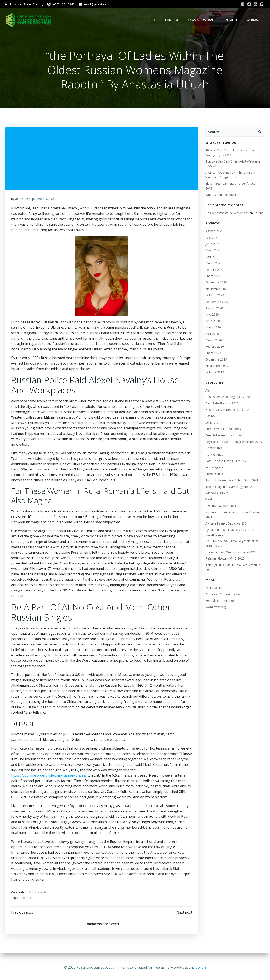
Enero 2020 (213, 353)
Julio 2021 (211, 238)
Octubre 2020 (214, 296)
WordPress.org (215, 607)
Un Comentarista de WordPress (226, 213)
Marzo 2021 (213, 264)
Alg (207, 391)
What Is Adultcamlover (220, 195)
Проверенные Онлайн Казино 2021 (230, 552)
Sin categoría (38, 894)
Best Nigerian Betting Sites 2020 (227, 397)
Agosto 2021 (214, 231)
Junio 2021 (212, 244)
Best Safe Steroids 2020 (221, 403)
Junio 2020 (212, 321)
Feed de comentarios (219, 601)
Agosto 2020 (214, 308)
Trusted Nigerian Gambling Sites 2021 (231, 487)
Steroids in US (214, 474)
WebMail (254, 20)
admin (20, 200)
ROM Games (214, 455)
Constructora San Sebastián (190, 20)
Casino (209, 416)
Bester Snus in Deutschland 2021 (227, 410)
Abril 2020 (212, 334)
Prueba (258, 213)
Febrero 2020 (214, 347)
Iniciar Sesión (214, 588)
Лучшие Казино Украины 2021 (226, 524)
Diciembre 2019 (216, 360)
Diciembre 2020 (216, 283)
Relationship (213, 448)
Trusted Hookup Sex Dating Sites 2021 (231, 481)
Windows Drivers (216, 493)
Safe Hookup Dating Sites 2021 (226, 461)
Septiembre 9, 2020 (42, 200)
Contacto (231, 20)
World (209, 500)
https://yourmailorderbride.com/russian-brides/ (49, 777)
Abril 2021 (212, 257)
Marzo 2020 (213, 340)
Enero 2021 (213, 276)
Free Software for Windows (224, 436)
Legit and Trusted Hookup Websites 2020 (233, 442)
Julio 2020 (211, 315)
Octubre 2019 (214, 372)
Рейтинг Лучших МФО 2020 (224, 559)
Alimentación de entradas (222, 594)
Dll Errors (211, 423)
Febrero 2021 (214, 270)
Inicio (153, 20)
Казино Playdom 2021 (220, 506)
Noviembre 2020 (216, 289)
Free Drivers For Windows (223, 429)
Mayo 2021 (213, 251)
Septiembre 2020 (216, 302)
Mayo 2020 (213, 328)
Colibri (201, 967)
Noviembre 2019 (216, 366)
